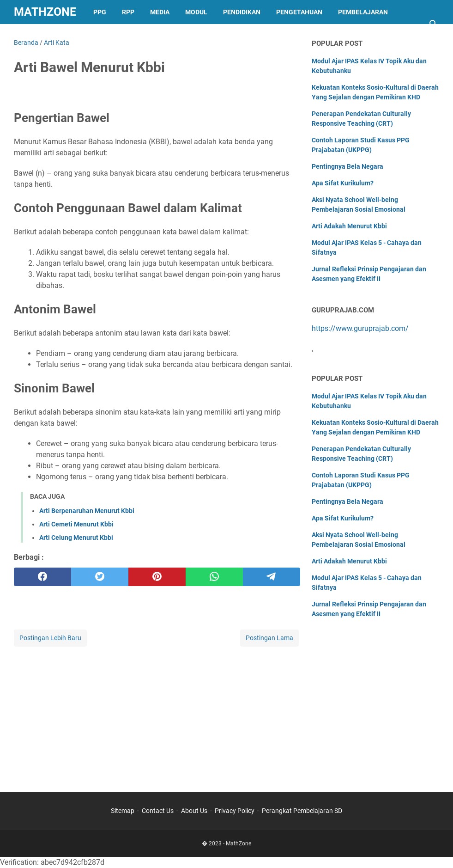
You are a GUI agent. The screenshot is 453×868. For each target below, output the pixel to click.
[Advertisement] (157, 713)
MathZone (45, 12)
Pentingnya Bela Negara (347, 166)
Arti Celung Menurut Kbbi (76, 538)
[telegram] (272, 577)
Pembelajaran (363, 12)
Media (160, 12)
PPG (100, 12)
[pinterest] (157, 577)
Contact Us (158, 811)
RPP (128, 12)
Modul (196, 12)
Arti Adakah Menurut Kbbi (349, 226)
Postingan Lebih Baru (50, 638)
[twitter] (100, 577)
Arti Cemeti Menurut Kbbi (76, 524)
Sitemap (123, 811)
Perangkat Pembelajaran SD (302, 811)
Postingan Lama (269, 638)
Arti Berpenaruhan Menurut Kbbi (87, 511)
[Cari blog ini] (434, 24)
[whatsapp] (214, 577)
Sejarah (36, 36)
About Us (194, 811)
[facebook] (42, 577)
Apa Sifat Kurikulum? (343, 183)
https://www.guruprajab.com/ (360, 328)
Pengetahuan (299, 12)
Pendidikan (242, 12)
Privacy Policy (235, 811)
